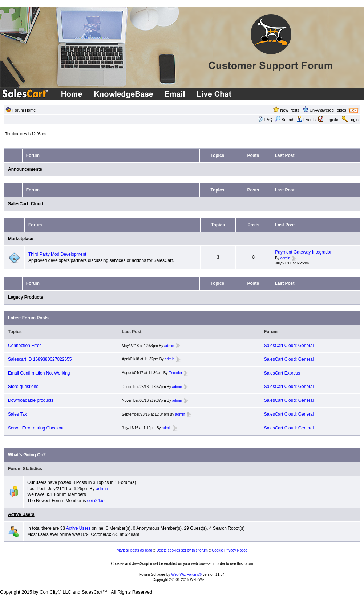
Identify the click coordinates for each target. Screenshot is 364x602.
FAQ (268, 120)
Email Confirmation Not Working (39, 373)
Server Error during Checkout (36, 428)
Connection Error (25, 346)
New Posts (290, 110)
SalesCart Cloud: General (289, 346)
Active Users (21, 514)
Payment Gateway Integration (304, 252)
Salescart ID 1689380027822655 (40, 359)
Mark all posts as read (134, 550)
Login (354, 120)
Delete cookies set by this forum (182, 550)
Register (332, 120)
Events (306, 120)
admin (285, 258)
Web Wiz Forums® (186, 575)
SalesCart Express (282, 373)
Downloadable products (31, 400)
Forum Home (24, 110)
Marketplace (21, 239)
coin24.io (96, 501)
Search (284, 120)
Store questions (23, 387)
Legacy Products (26, 297)
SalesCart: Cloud (26, 204)
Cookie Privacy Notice (230, 550)
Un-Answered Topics (328, 110)
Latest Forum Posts (28, 318)
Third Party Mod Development (57, 254)
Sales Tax (17, 414)
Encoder (175, 373)
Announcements (25, 169)
